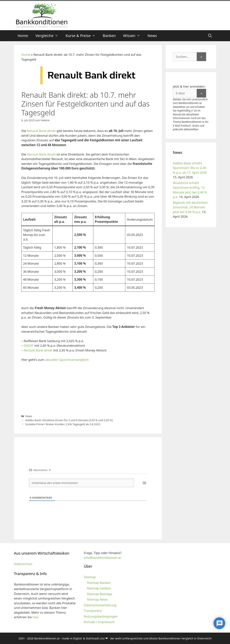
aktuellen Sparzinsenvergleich (66, 360)
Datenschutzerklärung (100, 605)
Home (23, 36)
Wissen (133, 36)
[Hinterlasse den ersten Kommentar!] (81, 483)
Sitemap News (97, 599)
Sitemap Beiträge (99, 594)
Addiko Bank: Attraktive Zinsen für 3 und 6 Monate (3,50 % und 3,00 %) (69, 420)
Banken (109, 36)
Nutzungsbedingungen (101, 616)
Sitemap (90, 577)
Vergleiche (49, 36)
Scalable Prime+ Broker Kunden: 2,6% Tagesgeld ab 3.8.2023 (63, 424)
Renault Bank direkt (42, 131)
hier (35, 617)
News (152, 36)
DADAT (29, 345)
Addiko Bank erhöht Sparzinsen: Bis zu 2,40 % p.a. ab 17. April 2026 (190, 168)
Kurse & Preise (82, 36)
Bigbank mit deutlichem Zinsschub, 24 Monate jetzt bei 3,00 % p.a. (190, 207)
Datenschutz (23, 564)
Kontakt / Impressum (99, 622)
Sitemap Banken (99, 583)
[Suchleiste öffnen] (210, 36)
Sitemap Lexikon (99, 588)
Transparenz (93, 611)
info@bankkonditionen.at (102, 558)
